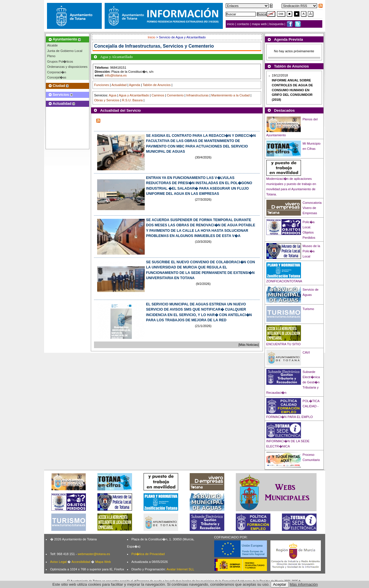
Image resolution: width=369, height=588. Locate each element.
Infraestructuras (197, 95)
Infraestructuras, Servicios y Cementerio (170, 46)
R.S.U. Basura (132, 100)
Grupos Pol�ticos (60, 61)
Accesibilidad (81, 562)
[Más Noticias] (248, 345)
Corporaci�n (57, 72)
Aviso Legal (59, 562)
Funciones (102, 85)
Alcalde (53, 45)
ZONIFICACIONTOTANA (284, 281)
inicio (231, 24)
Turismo (308, 309)
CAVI (306, 352)
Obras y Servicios (107, 100)
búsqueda (277, 24)
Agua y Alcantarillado (134, 95)
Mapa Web (103, 562)
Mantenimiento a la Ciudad (230, 95)
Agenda (134, 85)
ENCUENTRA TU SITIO (284, 344)
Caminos (158, 95)
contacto (243, 24)
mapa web (260, 24)
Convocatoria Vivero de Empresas (312, 208)
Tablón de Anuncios (157, 85)
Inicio (152, 37)
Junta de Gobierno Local (65, 51)
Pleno (51, 56)
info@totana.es (116, 75)
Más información (304, 584)
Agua (112, 95)
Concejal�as (57, 77)
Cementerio (175, 95)
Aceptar (280, 584)
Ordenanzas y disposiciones (67, 67)
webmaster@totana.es (94, 554)
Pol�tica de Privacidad (148, 554)
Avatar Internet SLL (180, 569)
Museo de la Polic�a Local (311, 251)
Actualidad (119, 85)
